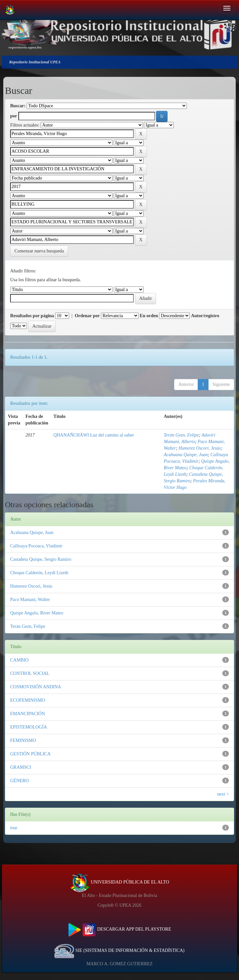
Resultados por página (32, 316)
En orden (149, 316)
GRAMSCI (21, 767)
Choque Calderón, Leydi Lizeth (39, 573)
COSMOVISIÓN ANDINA (36, 687)
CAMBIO (19, 660)
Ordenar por (87, 316)
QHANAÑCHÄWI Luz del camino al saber (94, 435)
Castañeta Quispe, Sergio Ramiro (41, 559)
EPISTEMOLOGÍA (29, 727)
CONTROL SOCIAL (30, 673)
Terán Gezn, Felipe (181, 435)
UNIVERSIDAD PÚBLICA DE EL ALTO (119, 882)
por (14, 116)
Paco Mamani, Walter (30, 600)
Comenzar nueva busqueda (39, 251)
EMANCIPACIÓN (28, 714)
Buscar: (18, 106)
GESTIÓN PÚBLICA (30, 754)
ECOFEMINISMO (28, 700)
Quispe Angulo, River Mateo (37, 613)
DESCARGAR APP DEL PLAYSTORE (119, 929)
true (14, 828)
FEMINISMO (23, 740)
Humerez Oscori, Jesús (200, 448)
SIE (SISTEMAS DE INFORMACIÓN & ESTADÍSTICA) (119, 950)
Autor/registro (205, 316)
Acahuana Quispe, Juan (186, 455)
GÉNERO (20, 781)
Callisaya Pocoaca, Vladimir (36, 546)
